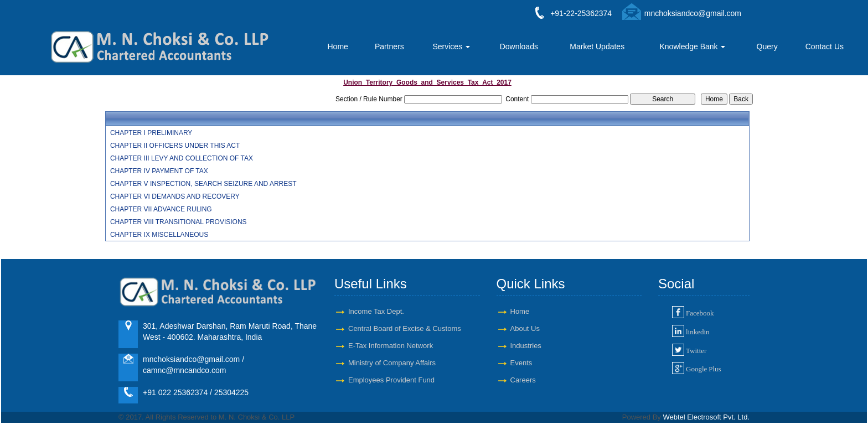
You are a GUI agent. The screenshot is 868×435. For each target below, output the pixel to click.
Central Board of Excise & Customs (405, 328)
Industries (526, 346)
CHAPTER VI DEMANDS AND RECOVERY (175, 196)
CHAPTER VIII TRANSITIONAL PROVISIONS (179, 222)
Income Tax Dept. (376, 311)
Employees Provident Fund (391, 380)
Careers (523, 380)
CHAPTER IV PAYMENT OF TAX (159, 171)
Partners (389, 46)
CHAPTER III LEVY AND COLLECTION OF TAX (182, 158)
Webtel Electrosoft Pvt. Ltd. (706, 417)
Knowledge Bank (693, 46)
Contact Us (825, 46)
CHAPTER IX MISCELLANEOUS (159, 235)
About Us (525, 328)
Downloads (519, 46)
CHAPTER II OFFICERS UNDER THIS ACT (175, 146)
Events (521, 363)
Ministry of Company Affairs (392, 363)
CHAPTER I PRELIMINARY (151, 133)
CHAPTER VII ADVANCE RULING (161, 209)
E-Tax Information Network (391, 346)
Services (451, 46)
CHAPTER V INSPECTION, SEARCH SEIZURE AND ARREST (203, 184)
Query (767, 46)
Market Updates (597, 46)
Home (337, 46)
